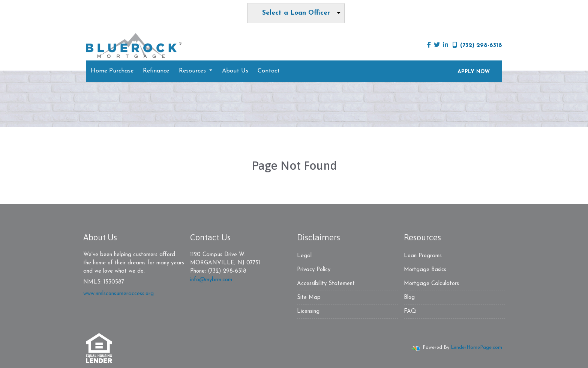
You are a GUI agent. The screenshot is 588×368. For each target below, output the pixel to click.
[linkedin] (445, 45)
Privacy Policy (314, 270)
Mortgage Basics (425, 270)
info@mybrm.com (211, 280)
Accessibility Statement (326, 284)
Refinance (156, 71)
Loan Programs (423, 256)
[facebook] (429, 45)
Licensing (308, 311)
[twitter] (437, 45)
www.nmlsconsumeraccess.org (118, 294)
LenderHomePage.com (476, 348)
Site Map (309, 298)
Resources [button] (193, 71)
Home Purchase (112, 71)
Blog (409, 298)
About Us (235, 71)
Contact (269, 71)
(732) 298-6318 (477, 45)
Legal (304, 256)
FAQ (410, 311)
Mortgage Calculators (431, 284)
